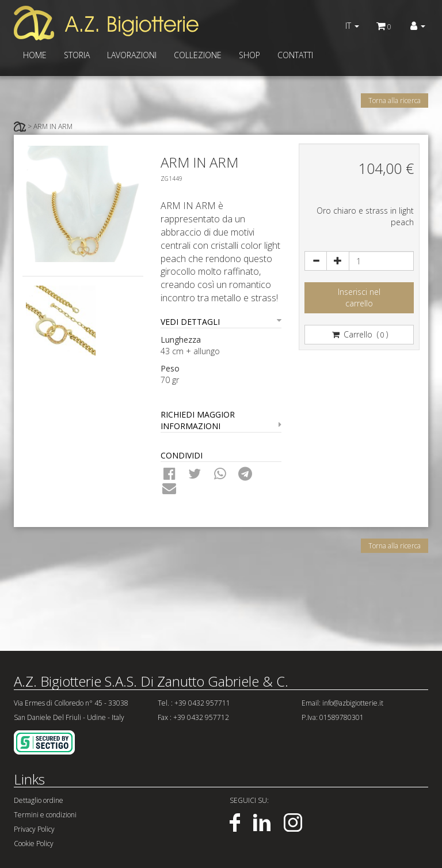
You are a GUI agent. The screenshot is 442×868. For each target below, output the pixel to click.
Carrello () (359, 334)
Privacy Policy (34, 829)
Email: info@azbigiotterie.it (342, 703)
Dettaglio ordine (39, 800)
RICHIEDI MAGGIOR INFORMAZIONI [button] (221, 420)
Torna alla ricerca (395, 101)
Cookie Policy (34, 844)
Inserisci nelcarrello (359, 297)
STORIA (77, 55)
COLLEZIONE (198, 55)
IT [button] (352, 26)
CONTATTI (295, 55)
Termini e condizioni (45, 815)
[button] (418, 26)
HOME (35, 55)
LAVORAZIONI (132, 55)
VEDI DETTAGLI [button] (221, 322)
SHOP (249, 55)
